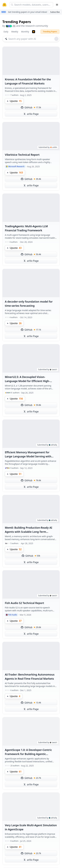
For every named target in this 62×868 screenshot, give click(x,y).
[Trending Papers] (34, 32)
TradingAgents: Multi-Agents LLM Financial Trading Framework (26, 228)
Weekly (15, 32)
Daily (6, 32)
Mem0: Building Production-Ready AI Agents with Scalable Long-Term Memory (28, 530)
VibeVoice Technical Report (22, 155)
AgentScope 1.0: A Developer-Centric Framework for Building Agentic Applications (28, 752)
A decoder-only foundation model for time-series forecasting (29, 304)
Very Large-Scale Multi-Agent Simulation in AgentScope (31, 827)
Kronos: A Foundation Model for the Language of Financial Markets (28, 81)
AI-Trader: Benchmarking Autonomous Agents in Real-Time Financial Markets (30, 677)
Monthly (25, 32)
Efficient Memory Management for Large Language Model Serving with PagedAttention (28, 454)
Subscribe (55, 12)
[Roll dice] (56, 39)
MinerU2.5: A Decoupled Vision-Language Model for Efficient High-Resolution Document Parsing (27, 379)
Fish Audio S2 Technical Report (24, 603)
